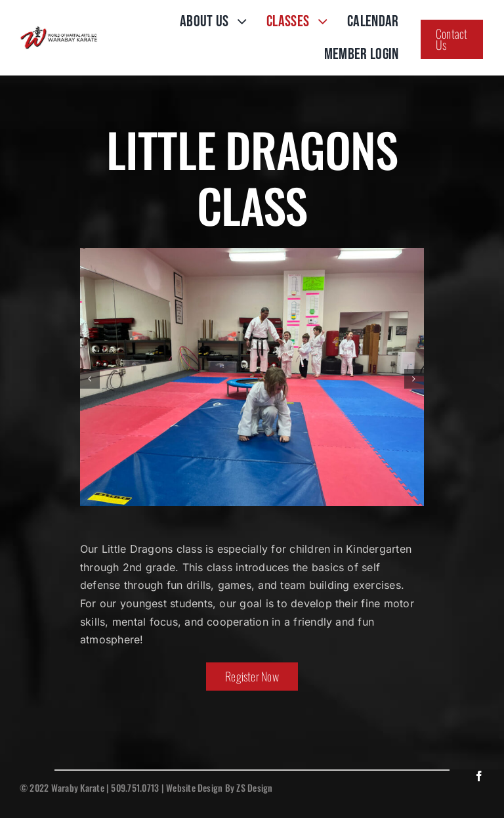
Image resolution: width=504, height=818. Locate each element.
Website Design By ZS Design (219, 787)
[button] (90, 379)
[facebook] (479, 776)
